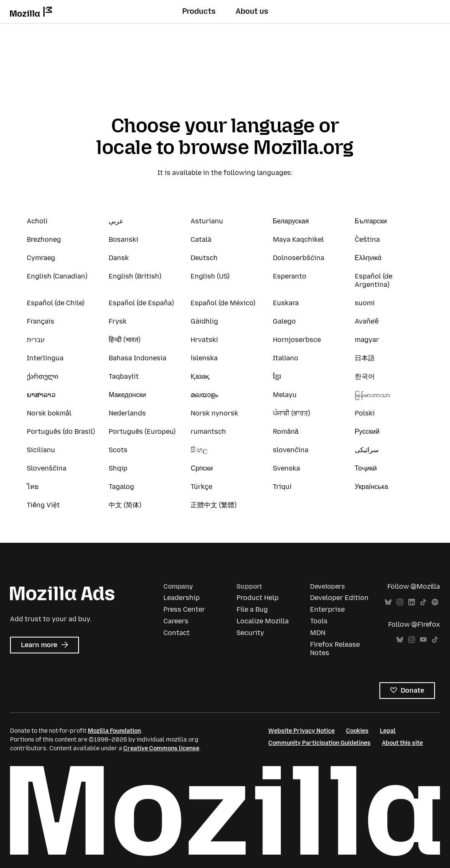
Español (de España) (141, 303)
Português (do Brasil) (61, 431)
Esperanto (290, 276)
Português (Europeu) (142, 431)
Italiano (286, 358)
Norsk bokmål (49, 413)
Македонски (127, 395)
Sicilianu (41, 450)
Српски (202, 468)
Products (199, 11)
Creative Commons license (161, 748)
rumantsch (208, 431)
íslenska (204, 358)
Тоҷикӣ (366, 468)
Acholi (37, 221)
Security (250, 633)
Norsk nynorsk (214, 413)
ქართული (42, 376)
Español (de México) (223, 303)
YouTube (423, 640)
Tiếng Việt (43, 505)
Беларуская (291, 221)
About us (252, 11)
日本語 (365, 358)
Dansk (119, 258)
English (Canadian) (57, 276)
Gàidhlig (204, 321)
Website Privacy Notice (301, 731)
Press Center (184, 609)
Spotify (435, 602)
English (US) (210, 276)
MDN (318, 633)
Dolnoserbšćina (299, 258)
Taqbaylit (124, 376)
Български (371, 221)
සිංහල (199, 450)
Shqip (118, 468)
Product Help (258, 598)
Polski (365, 413)
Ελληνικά (368, 258)
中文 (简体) (125, 505)
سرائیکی (367, 450)
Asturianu (207, 221)
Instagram (400, 602)
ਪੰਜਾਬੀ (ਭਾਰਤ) (291, 413)
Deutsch (204, 258)
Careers (176, 621)
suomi (365, 303)
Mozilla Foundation (114, 731)
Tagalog (121, 487)
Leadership (182, 598)
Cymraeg (41, 258)
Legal (388, 731)
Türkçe (201, 487)
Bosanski (123, 239)
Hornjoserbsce (297, 340)
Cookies (357, 731)
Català (201, 239)
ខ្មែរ (277, 376)
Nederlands (127, 413)
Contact (177, 633)
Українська (371, 487)
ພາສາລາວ (41, 395)
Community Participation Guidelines (319, 743)
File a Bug (252, 609)
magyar (367, 340)
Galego (284, 321)
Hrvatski (204, 340)
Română (286, 431)
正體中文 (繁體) (214, 505)
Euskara (286, 303)
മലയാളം (204, 395)
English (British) (135, 276)
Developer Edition (339, 598)
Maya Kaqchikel (298, 239)
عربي (116, 221)
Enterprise (327, 609)
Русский (367, 431)
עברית (36, 340)
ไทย (33, 487)
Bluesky (388, 602)
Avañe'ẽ (367, 321)
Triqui (282, 487)
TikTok (423, 602)
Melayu (285, 395)
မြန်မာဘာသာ (372, 395)
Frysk (118, 321)
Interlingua (45, 358)
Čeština (367, 239)
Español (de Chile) (56, 303)
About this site (402, 743)
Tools (319, 621)
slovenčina (291, 450)
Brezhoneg (44, 239)
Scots (118, 450)
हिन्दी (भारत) (125, 340)
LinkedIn (412, 602)
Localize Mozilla (263, 621)
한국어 (365, 376)
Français (41, 321)
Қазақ (200, 376)
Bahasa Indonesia (137, 358)
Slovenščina (47, 468)
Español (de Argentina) (374, 280)
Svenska (286, 468)
